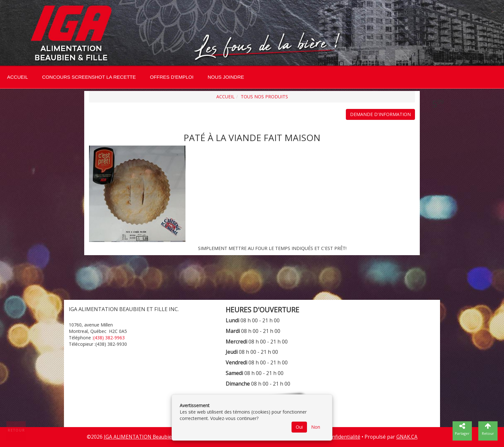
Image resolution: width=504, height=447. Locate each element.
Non (316, 427)
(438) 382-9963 (109, 338)
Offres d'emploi (171, 77)
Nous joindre (226, 77)
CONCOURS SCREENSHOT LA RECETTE (89, 77)
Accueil (18, 77)
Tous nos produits (264, 97)
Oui (299, 427)
